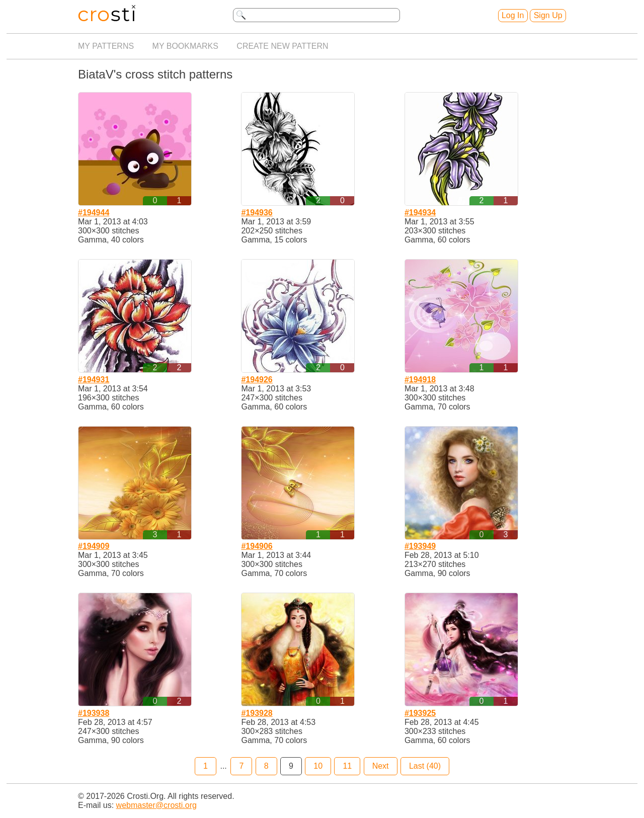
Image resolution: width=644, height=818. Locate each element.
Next (381, 766)
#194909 (94, 546)
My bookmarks (185, 46)
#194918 (420, 380)
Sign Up (548, 15)
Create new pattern (282, 46)
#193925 (420, 713)
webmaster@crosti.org (156, 805)
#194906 (257, 546)
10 (318, 766)
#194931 (94, 380)
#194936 (257, 213)
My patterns (106, 46)
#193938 (94, 713)
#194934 (420, 213)
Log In (513, 15)
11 (347, 766)
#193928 (257, 713)
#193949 (420, 546)
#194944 (94, 213)
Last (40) (425, 766)
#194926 (257, 380)
